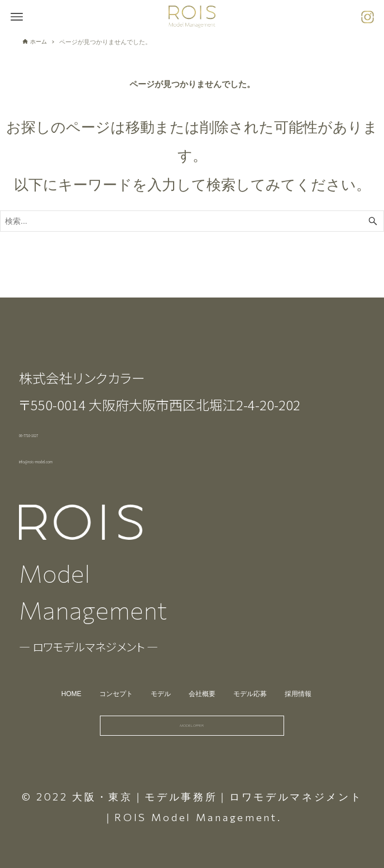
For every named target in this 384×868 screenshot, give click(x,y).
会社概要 (204, 673)
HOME (63, 673)
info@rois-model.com (84, 436)
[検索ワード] (192, 221)
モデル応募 (255, 673)
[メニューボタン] (17, 17)
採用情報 (306, 673)
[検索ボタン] (373, 221)
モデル (159, 673)
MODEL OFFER (192, 715)
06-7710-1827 (60, 410)
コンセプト (111, 673)
